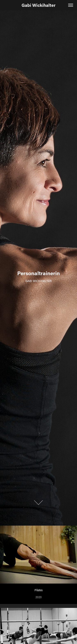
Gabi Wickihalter (38, 5)
